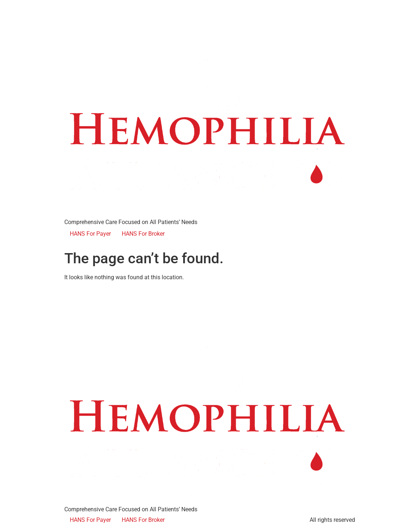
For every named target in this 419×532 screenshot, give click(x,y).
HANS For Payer (90, 234)
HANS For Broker (143, 234)
